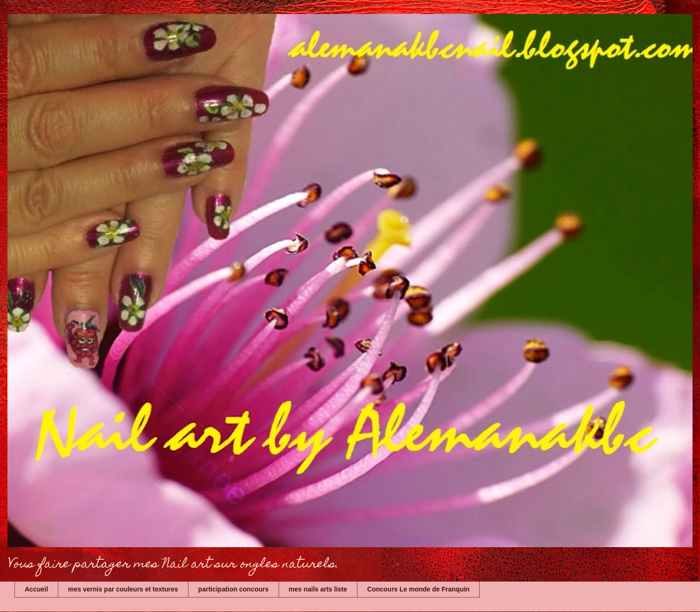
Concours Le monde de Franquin (418, 589)
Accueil (36, 589)
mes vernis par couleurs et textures (123, 589)
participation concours (234, 589)
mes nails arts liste (318, 589)
